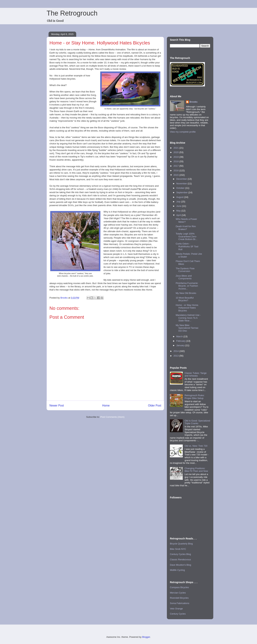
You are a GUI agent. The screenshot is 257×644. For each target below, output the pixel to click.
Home (106, 406)
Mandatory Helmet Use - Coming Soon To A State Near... (188, 318)
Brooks (194, 102)
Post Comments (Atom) (112, 417)
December (182, 179)
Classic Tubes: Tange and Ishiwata (196, 374)
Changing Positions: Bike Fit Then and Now (196, 470)
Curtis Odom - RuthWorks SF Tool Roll (187, 246)
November (182, 184)
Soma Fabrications (180, 603)
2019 (176, 157)
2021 (176, 148)
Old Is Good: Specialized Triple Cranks (197, 422)
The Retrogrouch (72, 13)
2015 (176, 175)
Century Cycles (178, 614)
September (182, 192)
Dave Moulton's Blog (181, 565)
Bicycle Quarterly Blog (181, 544)
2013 (176, 356)
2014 (176, 351)
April (179, 215)
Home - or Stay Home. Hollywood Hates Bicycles (187, 308)
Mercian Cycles (178, 593)
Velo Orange (176, 609)
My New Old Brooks (186, 293)
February (181, 341)
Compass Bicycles (179, 587)
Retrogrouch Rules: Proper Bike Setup (195, 397)
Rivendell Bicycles (179, 598)
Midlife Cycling (177, 570)
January (181, 345)
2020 (176, 152)
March (180, 336)
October (181, 188)
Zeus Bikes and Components (184, 277)
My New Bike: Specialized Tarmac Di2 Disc (187, 328)
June (179, 206)
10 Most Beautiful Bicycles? (185, 299)
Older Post (155, 406)
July (179, 202)
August (180, 197)
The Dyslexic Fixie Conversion (185, 270)
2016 (176, 171)
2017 (176, 166)
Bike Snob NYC (178, 549)
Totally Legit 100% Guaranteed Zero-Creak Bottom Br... (186, 236)
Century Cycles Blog (180, 554)
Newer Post (57, 406)
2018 (176, 161)
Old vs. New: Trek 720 (196, 446)
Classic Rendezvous (180, 560)
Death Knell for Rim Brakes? (186, 228)
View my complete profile (183, 132)
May (179, 211)
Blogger (146, 637)
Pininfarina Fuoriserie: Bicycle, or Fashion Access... (187, 286)
